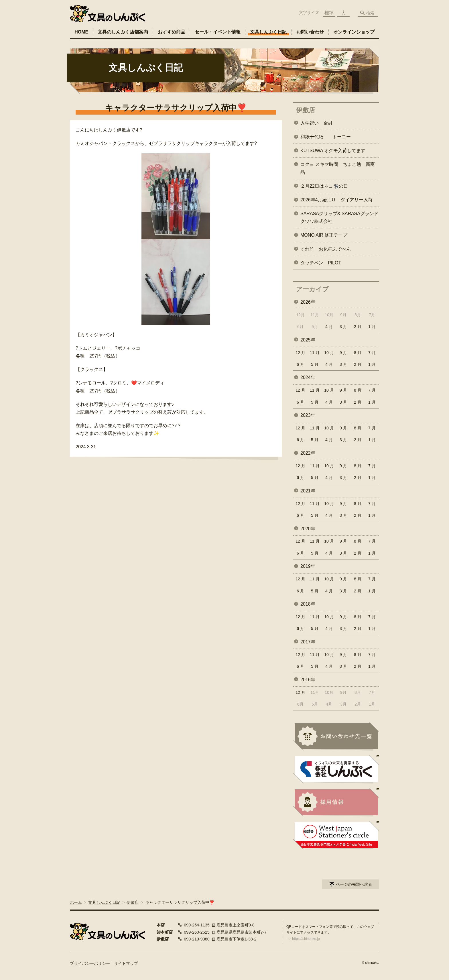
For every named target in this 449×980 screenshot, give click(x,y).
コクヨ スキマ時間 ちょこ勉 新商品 (338, 168)
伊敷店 (306, 110)
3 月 (343, 327)
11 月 (315, 353)
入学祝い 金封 (316, 123)
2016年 (308, 680)
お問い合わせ (310, 32)
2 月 (358, 327)
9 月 (343, 353)
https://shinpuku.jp (306, 939)
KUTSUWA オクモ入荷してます (333, 151)
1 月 (372, 327)
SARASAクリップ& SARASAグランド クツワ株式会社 (340, 217)
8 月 (358, 353)
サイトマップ (126, 963)
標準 (329, 13)
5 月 (315, 364)
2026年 (308, 302)
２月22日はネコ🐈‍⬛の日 (324, 186)
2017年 (308, 642)
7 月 (372, 353)
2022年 (308, 453)
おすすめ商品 (172, 32)
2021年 (308, 491)
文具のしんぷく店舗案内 (123, 32)
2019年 (308, 566)
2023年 (308, 415)
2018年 (308, 604)
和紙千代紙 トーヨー (326, 137)
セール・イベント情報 (218, 32)
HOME (81, 32)
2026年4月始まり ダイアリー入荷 (337, 200)
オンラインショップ (354, 32)
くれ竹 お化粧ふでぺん (326, 249)
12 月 (300, 353)
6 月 (300, 364)
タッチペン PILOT (321, 263)
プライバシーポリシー (90, 963)
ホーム (76, 902)
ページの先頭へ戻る (354, 884)
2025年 (308, 340)
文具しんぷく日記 (268, 32)
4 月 (329, 327)
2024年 (308, 377)
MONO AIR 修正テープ (324, 235)
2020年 (308, 529)
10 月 (329, 353)
